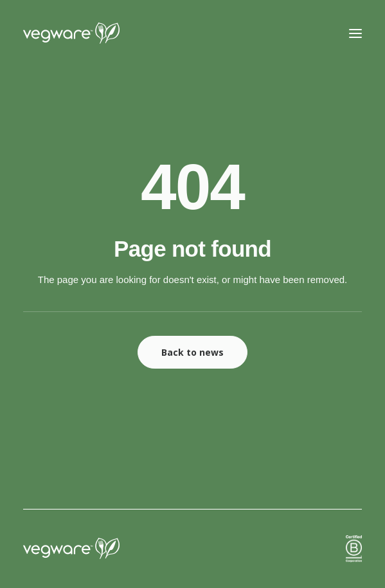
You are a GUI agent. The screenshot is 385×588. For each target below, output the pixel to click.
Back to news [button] (192, 352)
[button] (355, 33)
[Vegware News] (96, 33)
